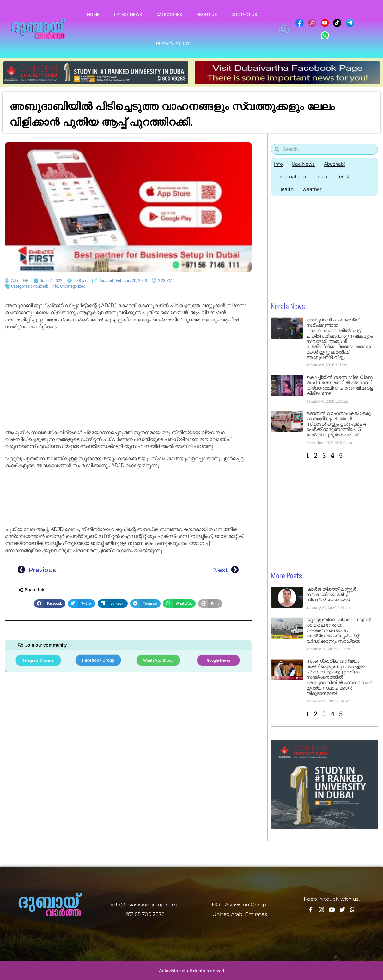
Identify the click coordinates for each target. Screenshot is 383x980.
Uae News (304, 164)
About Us (207, 15)
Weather (313, 189)
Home (93, 15)
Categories (169, 15)
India (323, 177)
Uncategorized (73, 286)
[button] (284, 30)
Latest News (128, 15)
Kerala (345, 177)
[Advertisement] (128, 380)
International (293, 177)
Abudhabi (41, 286)
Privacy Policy (173, 44)
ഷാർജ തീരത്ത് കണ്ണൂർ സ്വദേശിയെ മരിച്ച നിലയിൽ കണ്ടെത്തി (331, 594)
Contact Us (244, 15)
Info (55, 286)
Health (286, 189)
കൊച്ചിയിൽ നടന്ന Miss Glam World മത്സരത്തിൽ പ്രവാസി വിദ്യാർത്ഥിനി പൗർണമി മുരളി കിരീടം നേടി (340, 385)
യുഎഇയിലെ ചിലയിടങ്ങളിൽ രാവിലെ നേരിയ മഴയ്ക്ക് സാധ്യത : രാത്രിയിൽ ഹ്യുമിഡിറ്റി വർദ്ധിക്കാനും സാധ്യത (339, 630)
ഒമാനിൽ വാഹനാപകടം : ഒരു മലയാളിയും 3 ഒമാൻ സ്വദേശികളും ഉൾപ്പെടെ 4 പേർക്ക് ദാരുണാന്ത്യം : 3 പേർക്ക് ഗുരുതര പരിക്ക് (339, 424)
